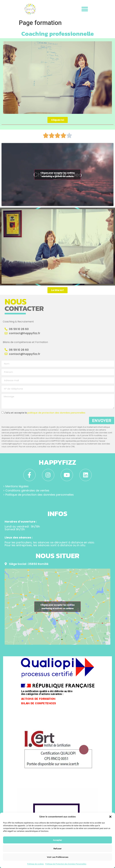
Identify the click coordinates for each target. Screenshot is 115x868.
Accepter (57, 840)
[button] (110, 817)
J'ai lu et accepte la (45, 413)
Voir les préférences (58, 857)
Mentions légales (17, 486)
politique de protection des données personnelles (56, 413)
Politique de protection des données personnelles (40, 495)
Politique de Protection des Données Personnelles (66, 864)
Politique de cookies (35, 864)
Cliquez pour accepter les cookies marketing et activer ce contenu (58, 175)
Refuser (58, 848)
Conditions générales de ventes (27, 490)
